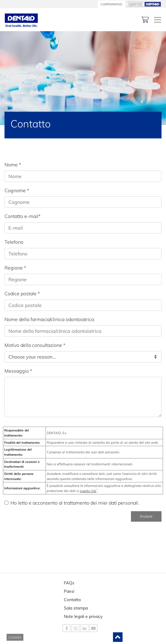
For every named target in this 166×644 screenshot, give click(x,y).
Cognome (17, 190)
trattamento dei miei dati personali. (102, 503)
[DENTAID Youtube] (93, 628)
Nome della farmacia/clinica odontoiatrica (49, 319)
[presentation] (50, 538)
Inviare (146, 516)
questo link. (88, 491)
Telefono (14, 242)
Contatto (74, 598)
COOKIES (15, 638)
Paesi (74, 590)
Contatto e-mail (22, 216)
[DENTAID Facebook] (67, 628)
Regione (15, 268)
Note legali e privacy (83, 615)
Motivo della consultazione (35, 345)
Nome (13, 165)
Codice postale (22, 294)
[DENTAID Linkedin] (84, 628)
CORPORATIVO (111, 4)
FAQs (74, 582)
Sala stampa (76, 607)
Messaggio (18, 371)
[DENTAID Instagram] (76, 628)
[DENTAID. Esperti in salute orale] (158, 20)
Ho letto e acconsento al (75, 503)
